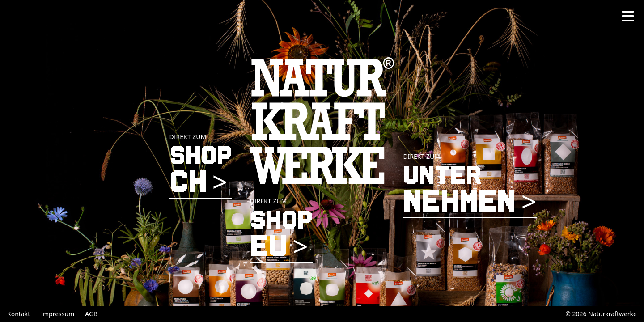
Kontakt (19, 314)
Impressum (57, 314)
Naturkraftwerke (612, 314)
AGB (91, 314)
